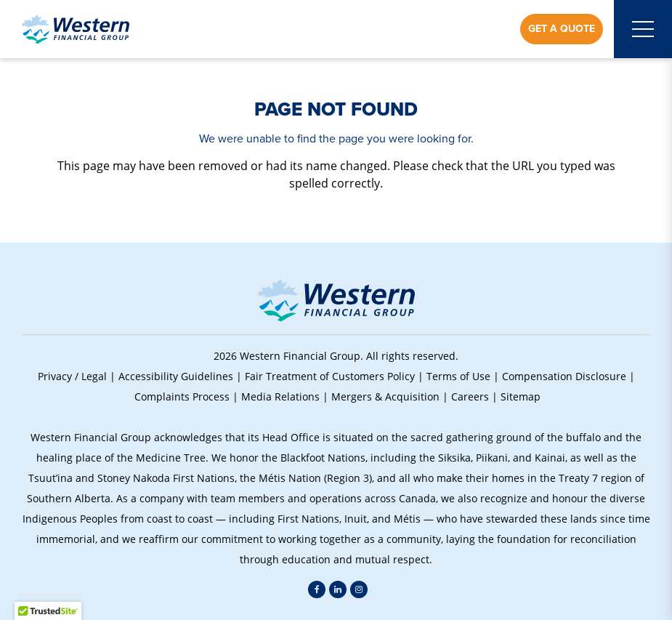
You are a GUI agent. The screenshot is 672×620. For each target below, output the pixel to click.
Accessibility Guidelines (176, 376)
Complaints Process (182, 396)
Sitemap (521, 396)
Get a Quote (562, 29)
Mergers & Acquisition (385, 396)
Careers (470, 396)
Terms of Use (458, 376)
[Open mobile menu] (643, 29)
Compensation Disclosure (564, 376)
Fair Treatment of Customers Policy (330, 376)
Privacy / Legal (72, 376)
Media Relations (280, 396)
